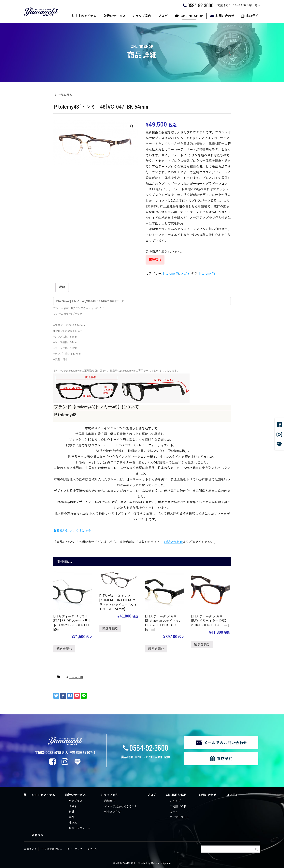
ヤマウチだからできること (121, 807)
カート (174, 812)
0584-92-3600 (149, 747)
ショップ (175, 801)
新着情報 (37, 835)
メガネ (185, 274)
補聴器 (73, 823)
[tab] (62, 287)
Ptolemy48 (171, 274)
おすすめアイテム (84, 16)
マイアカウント (179, 817)
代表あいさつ (112, 812)
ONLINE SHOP (192, 16)
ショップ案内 (142, 16)
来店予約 (252, 16)
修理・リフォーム (80, 828)
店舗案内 (110, 801)
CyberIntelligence (161, 863)
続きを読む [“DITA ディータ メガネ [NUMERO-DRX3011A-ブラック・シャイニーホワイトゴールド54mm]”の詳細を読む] (110, 629)
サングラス (76, 801)
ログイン (92, 849)
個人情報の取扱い (52, 849)
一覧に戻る (65, 95)
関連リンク (30, 849)
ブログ (163, 16)
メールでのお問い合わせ (225, 743)
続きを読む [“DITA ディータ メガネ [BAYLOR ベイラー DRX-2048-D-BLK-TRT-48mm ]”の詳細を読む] (202, 645)
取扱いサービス (115, 16)
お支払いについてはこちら (72, 531)
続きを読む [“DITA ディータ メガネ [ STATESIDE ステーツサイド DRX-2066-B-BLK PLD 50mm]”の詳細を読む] (64, 649)
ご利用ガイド (178, 807)
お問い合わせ (225, 16)
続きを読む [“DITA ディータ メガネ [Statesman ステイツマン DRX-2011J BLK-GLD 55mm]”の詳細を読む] (156, 649)
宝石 (71, 817)
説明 (62, 287)
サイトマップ (75, 849)
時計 (71, 812)
